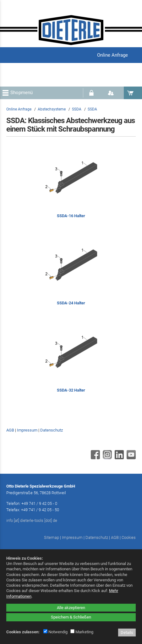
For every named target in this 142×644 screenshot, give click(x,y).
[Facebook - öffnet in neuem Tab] (95, 458)
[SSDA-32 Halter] (71, 361)
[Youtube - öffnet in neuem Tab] (130, 458)
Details (127, 633)
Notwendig (55, 632)
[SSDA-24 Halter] (71, 274)
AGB (10, 430)
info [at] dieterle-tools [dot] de (32, 520)
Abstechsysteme (52, 109)
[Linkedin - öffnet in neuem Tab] (118, 458)
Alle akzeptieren (71, 608)
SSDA (77, 109)
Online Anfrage (19, 109)
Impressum (27, 430)
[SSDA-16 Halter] (71, 186)
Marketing (82, 632)
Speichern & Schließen (71, 617)
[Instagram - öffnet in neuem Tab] (106, 458)
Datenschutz (52, 430)
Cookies (129, 537)
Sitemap (52, 537)
